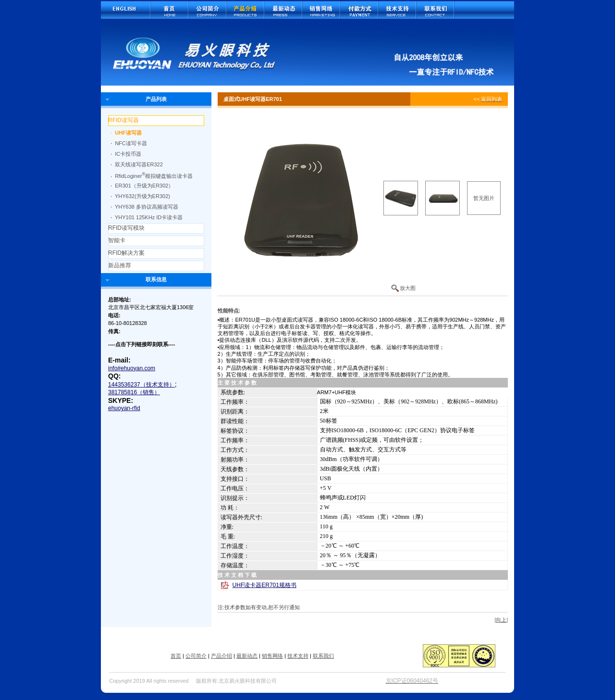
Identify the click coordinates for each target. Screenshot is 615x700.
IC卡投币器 (128, 154)
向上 (501, 620)
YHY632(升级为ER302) (142, 196)
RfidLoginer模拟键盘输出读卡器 (154, 176)
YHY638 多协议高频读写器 (147, 207)
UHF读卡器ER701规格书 (264, 585)
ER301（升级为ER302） (144, 186)
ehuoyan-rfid (124, 408)
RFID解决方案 (126, 253)
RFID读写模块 (126, 228)
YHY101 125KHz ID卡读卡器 (149, 217)
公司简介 (196, 656)
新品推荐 (120, 265)
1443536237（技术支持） (141, 385)
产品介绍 (221, 656)
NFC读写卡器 (131, 143)
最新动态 (247, 656)
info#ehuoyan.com (132, 368)
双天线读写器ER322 (139, 164)
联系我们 (323, 656)
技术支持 (298, 656)
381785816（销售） (134, 392)
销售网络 (272, 656)
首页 (176, 656)
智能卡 (117, 240)
